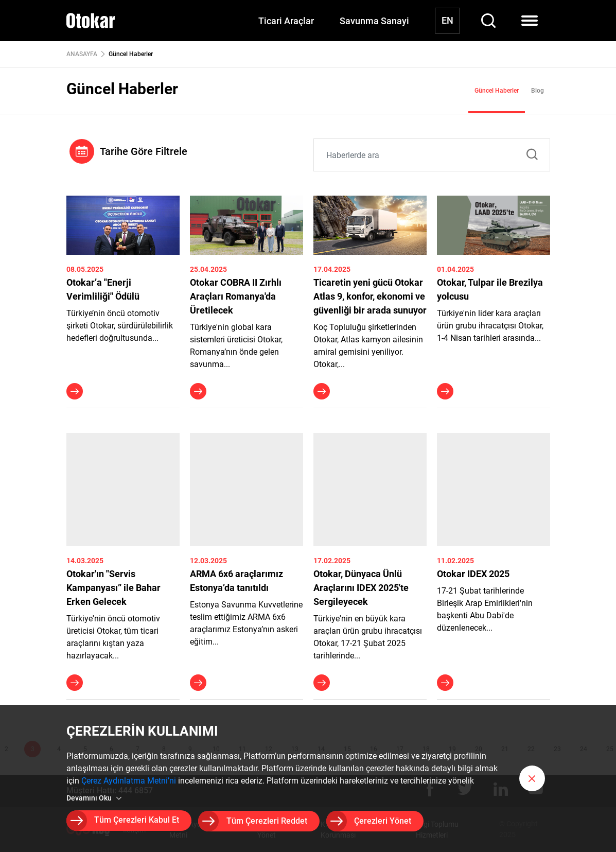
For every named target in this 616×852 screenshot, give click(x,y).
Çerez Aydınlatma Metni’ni (129, 782)
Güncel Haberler (497, 91)
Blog (538, 91)
